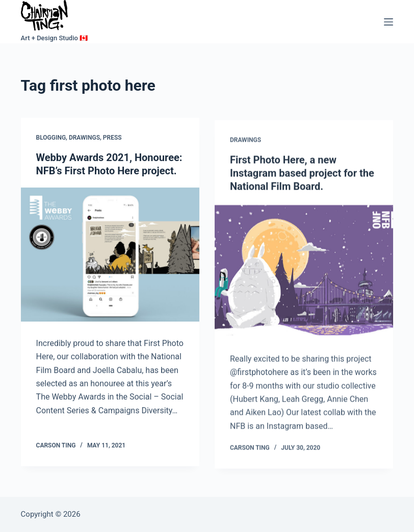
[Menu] (389, 22)
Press (112, 139)
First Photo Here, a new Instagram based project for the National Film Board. (302, 176)
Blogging (51, 139)
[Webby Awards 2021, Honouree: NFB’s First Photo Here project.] (110, 255)
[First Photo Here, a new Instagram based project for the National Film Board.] (304, 273)
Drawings (84, 139)
